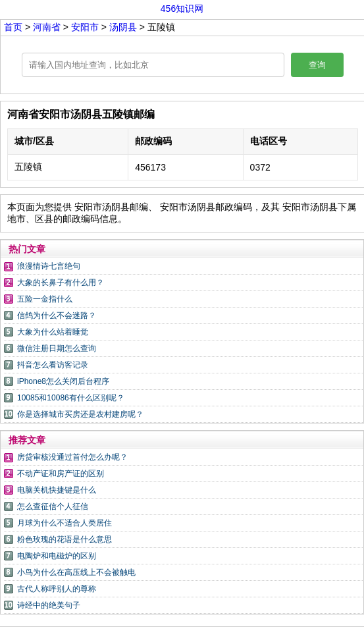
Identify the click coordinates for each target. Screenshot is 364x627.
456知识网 (182, 9)
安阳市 (86, 27)
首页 (13, 27)
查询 (317, 65)
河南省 (48, 27)
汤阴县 (123, 27)
